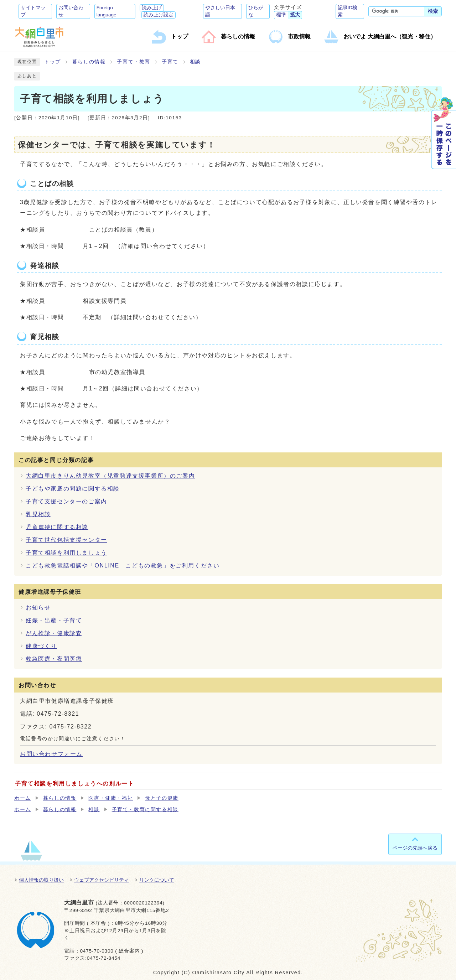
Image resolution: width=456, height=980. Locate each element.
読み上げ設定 (159, 15)
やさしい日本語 (220, 11)
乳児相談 (38, 514)
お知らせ (38, 608)
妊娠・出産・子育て (54, 620)
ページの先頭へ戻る (415, 848)
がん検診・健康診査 (54, 633)
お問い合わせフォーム (51, 754)
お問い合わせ (71, 11)
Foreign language (107, 11)
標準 (281, 15)
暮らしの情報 (89, 62)
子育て (170, 62)
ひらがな (256, 11)
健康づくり (41, 646)
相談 (195, 62)
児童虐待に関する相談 (57, 527)
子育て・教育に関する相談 (145, 810)
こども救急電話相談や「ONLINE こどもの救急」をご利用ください (123, 566)
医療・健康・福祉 (111, 798)
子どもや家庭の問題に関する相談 (73, 489)
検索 (433, 11)
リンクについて (157, 880)
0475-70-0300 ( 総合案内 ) (112, 951)
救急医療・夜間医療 (54, 659)
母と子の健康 (162, 798)
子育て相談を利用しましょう (66, 553)
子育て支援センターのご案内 (66, 501)
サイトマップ (33, 11)
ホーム (23, 798)
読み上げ (152, 8)
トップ (53, 62)
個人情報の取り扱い (41, 880)
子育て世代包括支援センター (66, 540)
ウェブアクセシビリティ (102, 880)
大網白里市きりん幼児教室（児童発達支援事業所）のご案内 (110, 476)
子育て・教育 (134, 62)
